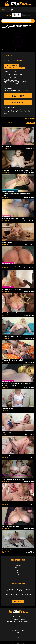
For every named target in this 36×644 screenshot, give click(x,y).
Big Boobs (20, 90)
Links (18, 637)
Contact (18, 635)
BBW (18, 573)
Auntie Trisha (30, 149)
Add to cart (18, 102)
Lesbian (26, 90)
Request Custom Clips (12, 65)
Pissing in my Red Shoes (10, 503)
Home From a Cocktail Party (11, 336)
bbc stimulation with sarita (11, 526)
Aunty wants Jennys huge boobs (13, 219)
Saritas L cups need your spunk (12, 266)
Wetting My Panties (9, 242)
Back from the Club (8, 456)
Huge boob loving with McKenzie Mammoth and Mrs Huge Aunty (17, 384)
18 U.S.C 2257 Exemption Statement (18, 622)
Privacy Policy (18, 628)
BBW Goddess (12, 90)
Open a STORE (18, 601)
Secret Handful (20, 60)
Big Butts (18, 568)
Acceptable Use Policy (18, 630)
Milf (5, 90)
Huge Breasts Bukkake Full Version (13, 479)
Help (18, 632)
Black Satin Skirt (7, 550)
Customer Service (18, 617)
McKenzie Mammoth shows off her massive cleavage (17, 194)
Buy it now (18, 96)
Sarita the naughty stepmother (12, 289)
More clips (30, 123)
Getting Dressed (7, 409)
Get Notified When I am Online (14, 68)
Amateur (18, 575)
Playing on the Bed (8, 432)
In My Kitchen (7, 146)
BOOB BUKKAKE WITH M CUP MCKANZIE (17, 170)
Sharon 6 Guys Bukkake (10, 313)
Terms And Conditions (18, 619)
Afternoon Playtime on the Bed (12, 360)
